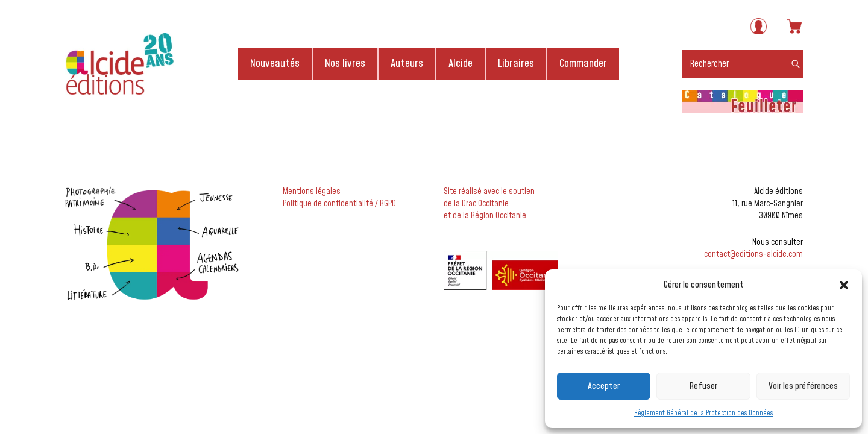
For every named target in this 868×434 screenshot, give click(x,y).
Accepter (604, 386)
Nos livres (345, 64)
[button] (844, 285)
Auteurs (407, 64)
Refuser (703, 386)
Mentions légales (312, 192)
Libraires (516, 64)
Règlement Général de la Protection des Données (703, 413)
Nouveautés (275, 64)
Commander (583, 64)
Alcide (461, 64)
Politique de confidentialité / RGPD (339, 204)
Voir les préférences (803, 386)
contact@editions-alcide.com (753, 254)
